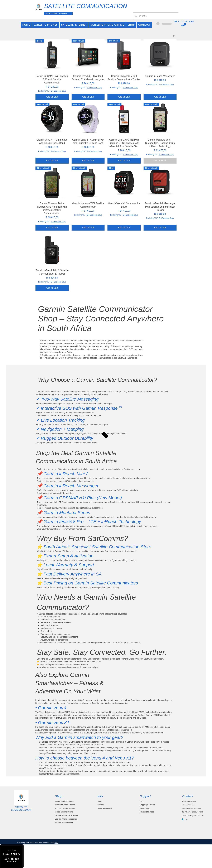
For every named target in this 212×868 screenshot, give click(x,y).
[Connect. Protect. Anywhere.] (58, 13)
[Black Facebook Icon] (187, 820)
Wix (57, 843)
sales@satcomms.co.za (192, 808)
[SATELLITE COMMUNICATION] (90, 6)
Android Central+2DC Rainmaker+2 (154, 715)
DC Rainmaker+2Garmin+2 (119, 730)
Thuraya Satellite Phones (65, 808)
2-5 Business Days (58, 91)
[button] (184, 25)
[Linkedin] (183, 820)
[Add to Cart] (52, 97)
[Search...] (155, 16)
